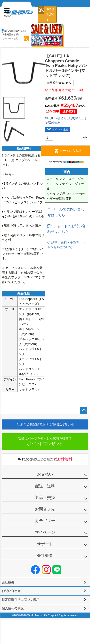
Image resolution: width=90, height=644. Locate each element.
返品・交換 (45, 498)
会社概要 (45, 556)
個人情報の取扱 (13, 608)
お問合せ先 (45, 509)
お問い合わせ (11, 591)
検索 (26, 39)
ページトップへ (84, 410)
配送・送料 (45, 486)
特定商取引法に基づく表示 (21, 600)
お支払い (45, 474)
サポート (45, 544)
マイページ (45, 532)
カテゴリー (45, 521)
